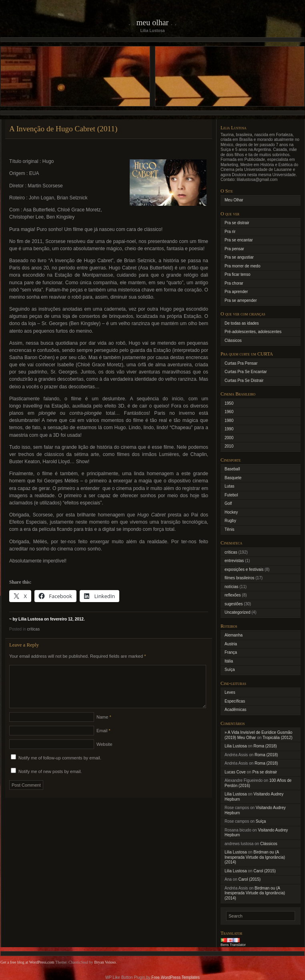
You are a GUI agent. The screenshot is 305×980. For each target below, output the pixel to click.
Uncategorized (237, 612)
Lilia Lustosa (236, 746)
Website (104, 754)
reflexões (233, 595)
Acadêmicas (235, 710)
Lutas (229, 486)
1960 (229, 412)
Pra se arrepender (241, 300)
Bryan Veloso (105, 962)
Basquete (233, 478)
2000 (229, 438)
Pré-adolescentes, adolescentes (253, 332)
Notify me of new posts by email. (50, 781)
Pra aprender (236, 292)
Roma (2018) (265, 746)
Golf (228, 503)
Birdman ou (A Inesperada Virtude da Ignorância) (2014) (255, 857)
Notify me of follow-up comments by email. (60, 767)
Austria (231, 644)
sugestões (234, 604)
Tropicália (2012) (278, 738)
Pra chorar (234, 283)
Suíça (230, 670)
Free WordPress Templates (176, 977)
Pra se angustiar (239, 257)
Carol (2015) (265, 871)
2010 (229, 446)
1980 (229, 421)
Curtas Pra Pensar (241, 363)
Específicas (235, 701)
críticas (33, 629)
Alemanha (234, 635)
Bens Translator (233, 945)
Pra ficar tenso (237, 274)
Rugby (230, 521)
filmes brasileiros (239, 578)
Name (104, 727)
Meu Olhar (153, 22)
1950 (229, 403)
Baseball (232, 469)
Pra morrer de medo (242, 266)
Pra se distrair (237, 223)
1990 (229, 429)
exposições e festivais (244, 569)
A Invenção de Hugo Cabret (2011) (63, 129)
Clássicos (233, 340)
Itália (229, 661)
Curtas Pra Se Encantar (246, 372)
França (231, 652)
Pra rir (230, 232)
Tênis (229, 529)
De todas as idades (242, 323)
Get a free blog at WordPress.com (27, 962)
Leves (230, 692)
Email (103, 740)
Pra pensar (234, 249)
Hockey (231, 512)
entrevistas (234, 561)
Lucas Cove (235, 772)
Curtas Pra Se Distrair (244, 381)
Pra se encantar (239, 240)
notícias (231, 587)
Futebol (231, 495)
